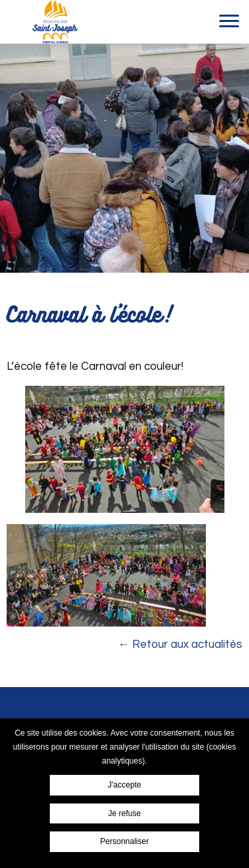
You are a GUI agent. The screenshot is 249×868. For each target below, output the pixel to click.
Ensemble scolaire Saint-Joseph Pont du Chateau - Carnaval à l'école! (55, 22)
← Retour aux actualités (180, 645)
